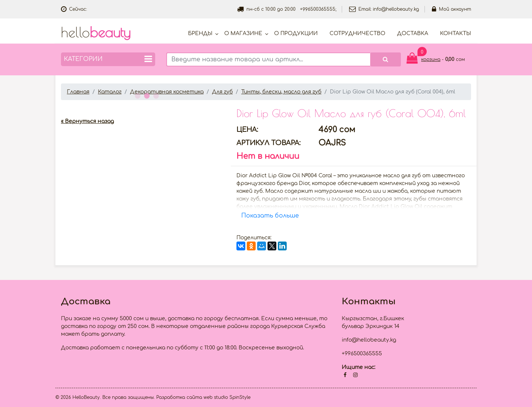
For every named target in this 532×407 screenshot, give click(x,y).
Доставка (413, 33)
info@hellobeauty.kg (396, 9)
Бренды (200, 33)
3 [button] (155, 95)
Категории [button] (108, 59)
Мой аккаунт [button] (451, 9)
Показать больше (270, 216)
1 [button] (137, 95)
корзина (431, 59)
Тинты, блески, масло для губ (281, 92)
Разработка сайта (179, 397)
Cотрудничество (357, 33)
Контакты (456, 33)
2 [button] (146, 95)
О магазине (243, 33)
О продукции (296, 33)
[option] (143, 106)
